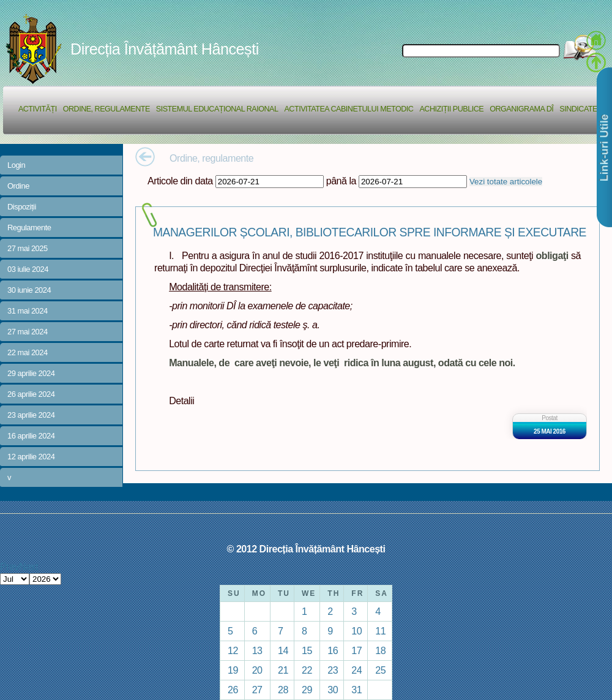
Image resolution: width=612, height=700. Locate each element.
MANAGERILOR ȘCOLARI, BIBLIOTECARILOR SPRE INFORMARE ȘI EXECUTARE (370, 232)
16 (333, 650)
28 (283, 690)
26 (233, 690)
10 (356, 631)
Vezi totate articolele (506, 182)
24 (356, 670)
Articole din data (180, 181)
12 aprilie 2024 (31, 457)
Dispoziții (22, 207)
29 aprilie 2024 (31, 373)
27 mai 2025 (28, 248)
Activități (38, 109)
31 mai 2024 (28, 311)
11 (380, 631)
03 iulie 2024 (28, 269)
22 (307, 670)
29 (307, 690)
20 (257, 670)
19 (233, 670)
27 (257, 690)
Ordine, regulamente (106, 109)
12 (233, 650)
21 (283, 670)
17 (356, 650)
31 (356, 690)
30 (333, 690)
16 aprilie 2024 (31, 436)
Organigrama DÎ (521, 109)
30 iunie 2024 (29, 290)
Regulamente (29, 228)
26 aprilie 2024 (31, 394)
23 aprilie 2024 (31, 415)
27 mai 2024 (28, 332)
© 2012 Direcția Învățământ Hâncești (306, 549)
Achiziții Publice (451, 109)
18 (380, 650)
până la (341, 181)
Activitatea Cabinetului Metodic (349, 109)
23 (333, 670)
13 (257, 650)
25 (380, 670)
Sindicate (578, 109)
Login (16, 165)
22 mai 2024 (28, 352)
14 (283, 650)
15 (307, 650)
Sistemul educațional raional (217, 109)
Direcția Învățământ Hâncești (165, 49)
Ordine (18, 186)
